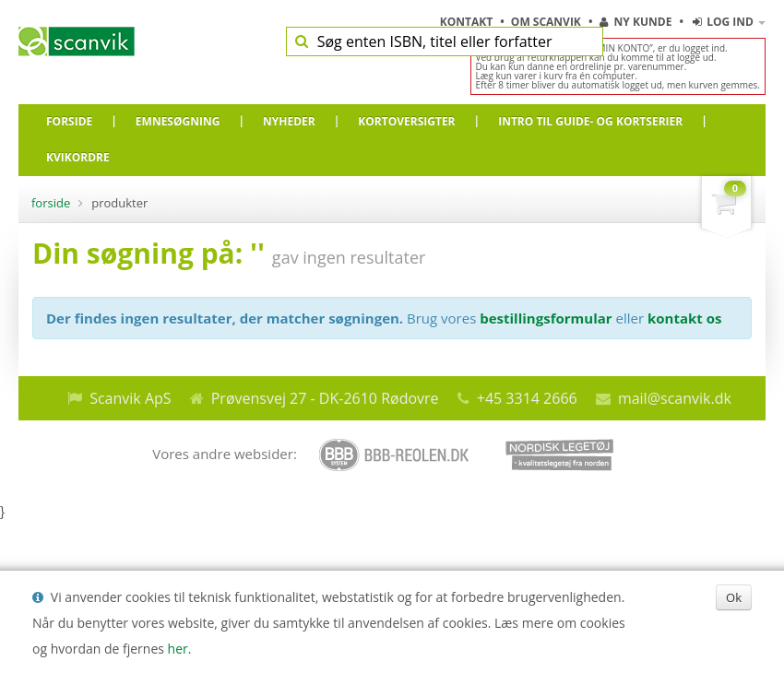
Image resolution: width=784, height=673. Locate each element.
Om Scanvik (547, 22)
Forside (51, 203)
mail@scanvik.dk (675, 398)
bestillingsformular (546, 318)
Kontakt (468, 22)
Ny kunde (636, 22)
